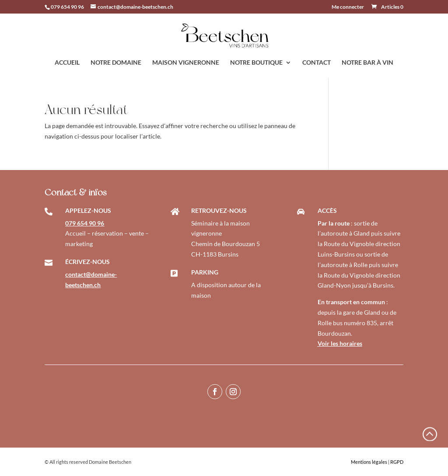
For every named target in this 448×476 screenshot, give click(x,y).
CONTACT (317, 63)
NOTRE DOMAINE (116, 63)
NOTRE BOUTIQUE (256, 63)
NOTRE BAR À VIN (367, 63)
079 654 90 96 (67, 7)
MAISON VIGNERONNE (186, 63)
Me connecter (348, 7)
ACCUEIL (67, 63)
